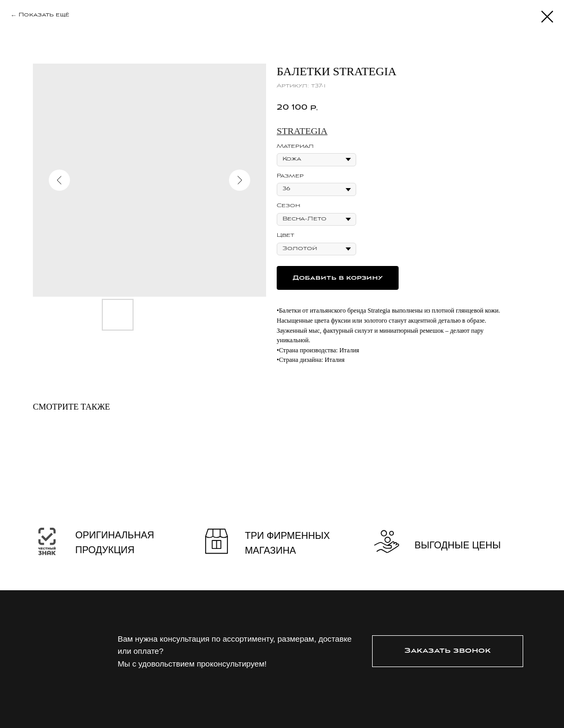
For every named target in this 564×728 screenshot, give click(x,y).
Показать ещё (44, 15)
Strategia (302, 131)
